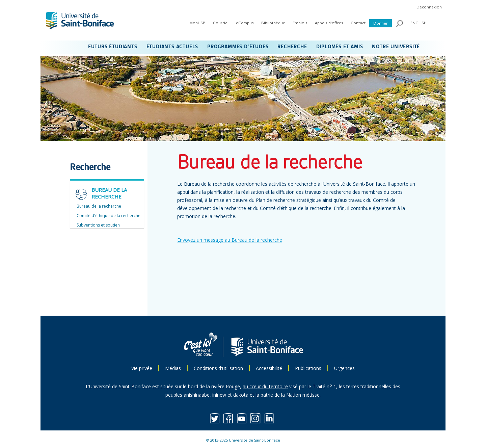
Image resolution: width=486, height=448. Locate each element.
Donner (381, 23)
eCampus (245, 23)
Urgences (344, 368)
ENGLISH (418, 23)
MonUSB (197, 23)
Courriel (221, 23)
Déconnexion (429, 7)
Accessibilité (269, 368)
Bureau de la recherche (99, 206)
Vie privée (142, 368)
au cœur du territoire (265, 386)
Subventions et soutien (98, 225)
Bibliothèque (273, 23)
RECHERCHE (292, 47)
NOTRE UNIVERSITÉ (396, 47)
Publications (308, 368)
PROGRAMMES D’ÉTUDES (238, 47)
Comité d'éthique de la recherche (109, 216)
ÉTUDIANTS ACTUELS (172, 47)
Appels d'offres (329, 23)
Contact (358, 23)
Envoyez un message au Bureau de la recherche (230, 240)
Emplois (300, 23)
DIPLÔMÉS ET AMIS (340, 47)
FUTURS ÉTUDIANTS (113, 47)
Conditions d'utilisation (218, 368)
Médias (173, 368)
